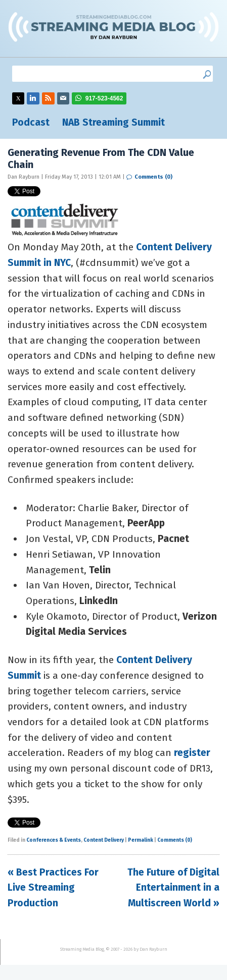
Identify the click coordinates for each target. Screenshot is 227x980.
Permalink (141, 840)
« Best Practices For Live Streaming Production (53, 888)
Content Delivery (104, 840)
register (192, 753)
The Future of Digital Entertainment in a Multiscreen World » (173, 888)
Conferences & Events (54, 840)
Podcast (31, 122)
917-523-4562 (104, 98)
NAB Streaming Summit (113, 122)
